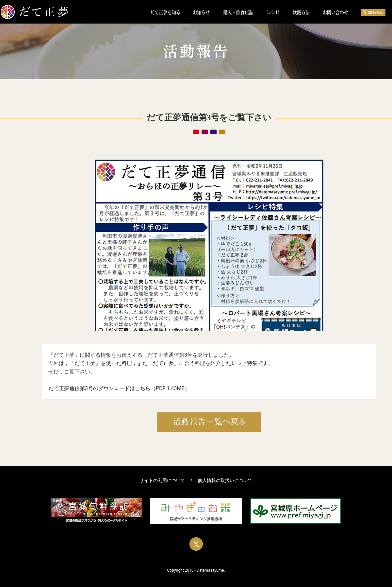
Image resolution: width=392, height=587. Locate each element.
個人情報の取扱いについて (225, 481)
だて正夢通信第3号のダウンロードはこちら (99, 388)
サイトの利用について (162, 481)
